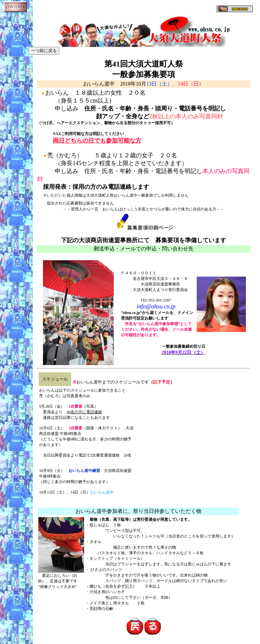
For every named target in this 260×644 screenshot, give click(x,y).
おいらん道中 (102, 492)
